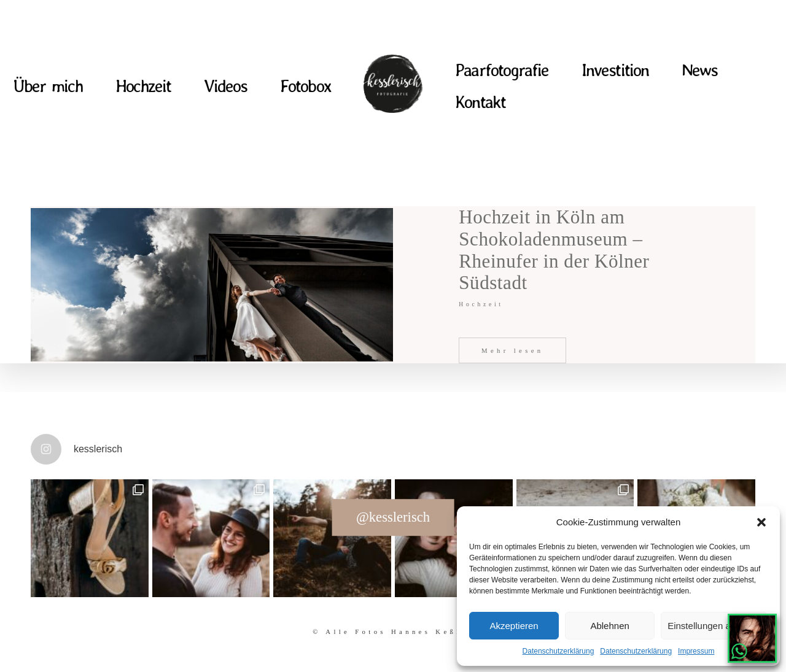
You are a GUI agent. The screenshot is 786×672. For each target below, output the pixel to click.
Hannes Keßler (432, 631)
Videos (226, 86)
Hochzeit (143, 86)
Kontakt (480, 102)
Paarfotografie (502, 70)
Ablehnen (609, 626)
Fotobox (305, 86)
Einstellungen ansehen (714, 626)
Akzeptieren (514, 626)
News (699, 70)
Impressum (696, 651)
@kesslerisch (393, 517)
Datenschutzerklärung (558, 651)
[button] (761, 522)
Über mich (48, 86)
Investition (615, 70)
